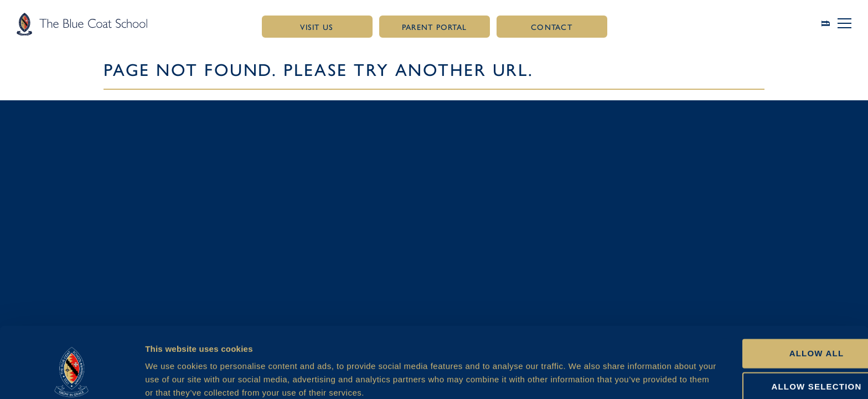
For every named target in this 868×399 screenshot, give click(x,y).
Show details (585, 377)
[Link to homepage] (82, 24)
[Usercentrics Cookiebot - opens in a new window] (72, 377)
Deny (776, 369)
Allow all (776, 302)
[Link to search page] (830, 24)
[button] (844, 23)
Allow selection (776, 336)
